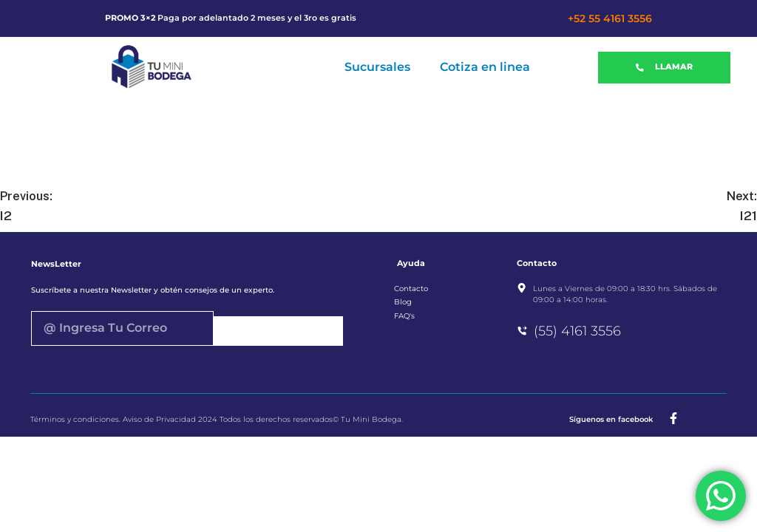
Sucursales (377, 67)
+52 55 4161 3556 (610, 18)
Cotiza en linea (485, 67)
